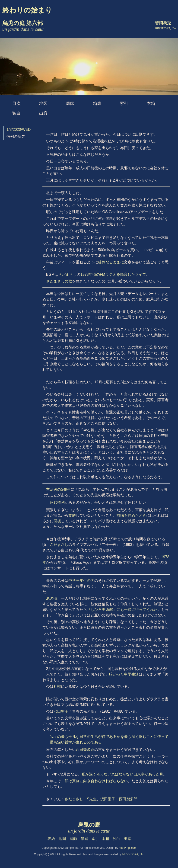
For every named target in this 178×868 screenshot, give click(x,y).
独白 (16, 113)
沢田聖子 (61, 711)
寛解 (72, 515)
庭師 (70, 103)
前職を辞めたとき (131, 515)
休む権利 (57, 502)
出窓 (43, 113)
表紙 (51, 839)
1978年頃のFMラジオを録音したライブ (113, 274)
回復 (57, 521)
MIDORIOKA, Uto (133, 854)
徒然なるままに (111, 262)
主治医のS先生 (59, 489)
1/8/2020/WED (19, 130)
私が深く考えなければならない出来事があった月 (122, 774)
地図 (43, 103)
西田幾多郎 (85, 750)
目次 (16, 103)
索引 (124, 103)
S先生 (92, 799)
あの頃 (52, 598)
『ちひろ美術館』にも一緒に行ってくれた (122, 610)
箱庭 (97, 103)
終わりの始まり (27, 10)
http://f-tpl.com (128, 848)
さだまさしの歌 (59, 281)
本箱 (151, 103)
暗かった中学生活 (124, 674)
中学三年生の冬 (81, 581)
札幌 (57, 687)
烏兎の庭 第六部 (23, 26)
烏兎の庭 (89, 828)
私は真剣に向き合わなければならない (96, 781)
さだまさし (67, 274)
